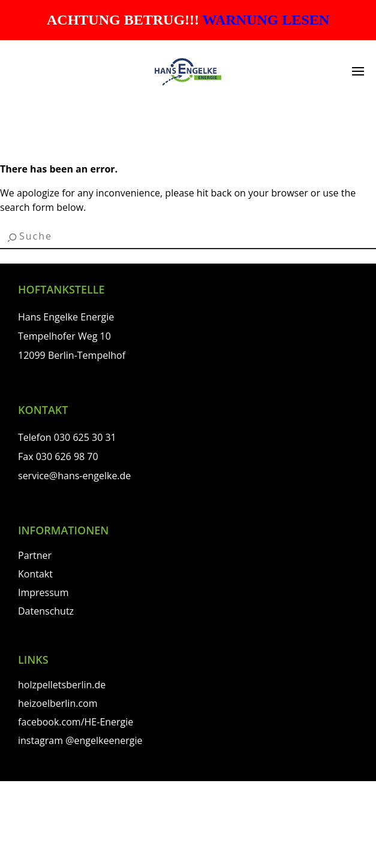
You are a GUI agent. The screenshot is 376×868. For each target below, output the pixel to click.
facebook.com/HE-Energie (76, 722)
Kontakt (35, 574)
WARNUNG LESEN (266, 20)
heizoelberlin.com (58, 703)
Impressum (43, 592)
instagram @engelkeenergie (80, 740)
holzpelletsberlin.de (62, 685)
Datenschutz (46, 611)
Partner (35, 555)
